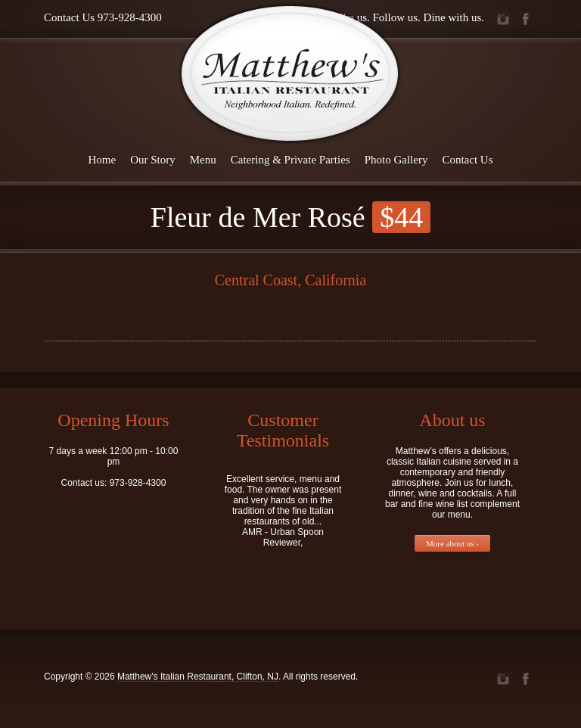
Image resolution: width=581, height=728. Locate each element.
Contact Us (467, 160)
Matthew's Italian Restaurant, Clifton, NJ (198, 677)
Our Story (153, 160)
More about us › (452, 543)
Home (103, 160)
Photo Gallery (396, 160)
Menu (203, 160)
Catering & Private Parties (290, 160)
